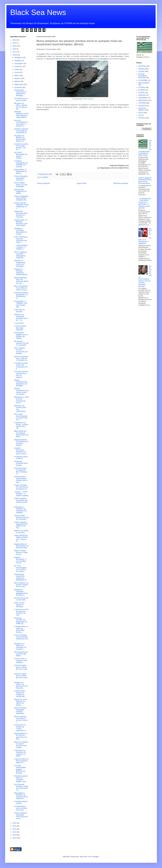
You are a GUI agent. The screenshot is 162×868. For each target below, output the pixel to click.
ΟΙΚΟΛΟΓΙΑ (142, 95)
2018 (15, 49)
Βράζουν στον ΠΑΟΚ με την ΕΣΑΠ (21, 532)
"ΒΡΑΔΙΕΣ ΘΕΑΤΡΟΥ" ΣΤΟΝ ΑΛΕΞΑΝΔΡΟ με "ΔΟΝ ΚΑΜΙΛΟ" (21, 115)
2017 (15, 52)
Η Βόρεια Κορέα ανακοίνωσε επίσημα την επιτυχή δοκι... (20, 694)
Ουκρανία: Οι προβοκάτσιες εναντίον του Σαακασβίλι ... (20, 263)
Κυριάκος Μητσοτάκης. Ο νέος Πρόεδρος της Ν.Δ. (20, 560)
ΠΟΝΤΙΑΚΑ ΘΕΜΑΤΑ (142, 109)
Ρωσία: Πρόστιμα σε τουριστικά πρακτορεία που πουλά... (21, 240)
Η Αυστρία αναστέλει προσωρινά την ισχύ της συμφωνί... (21, 374)
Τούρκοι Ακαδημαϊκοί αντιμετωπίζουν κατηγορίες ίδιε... (21, 198)
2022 (15, 40)
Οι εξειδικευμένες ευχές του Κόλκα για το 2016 (21, 808)
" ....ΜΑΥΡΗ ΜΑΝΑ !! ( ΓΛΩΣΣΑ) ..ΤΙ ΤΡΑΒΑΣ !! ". (21, 247)
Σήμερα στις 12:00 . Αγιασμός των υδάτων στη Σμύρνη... (21, 702)
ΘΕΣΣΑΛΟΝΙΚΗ (144, 83)
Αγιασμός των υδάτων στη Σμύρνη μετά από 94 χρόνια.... (21, 685)
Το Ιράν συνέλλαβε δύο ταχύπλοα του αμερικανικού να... (21, 487)
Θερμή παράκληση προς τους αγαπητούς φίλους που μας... (21, 280)
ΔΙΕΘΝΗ (45, 177)
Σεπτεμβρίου (19, 64)
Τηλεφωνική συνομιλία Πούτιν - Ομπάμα (21, 463)
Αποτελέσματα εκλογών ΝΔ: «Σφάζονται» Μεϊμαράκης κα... (21, 577)
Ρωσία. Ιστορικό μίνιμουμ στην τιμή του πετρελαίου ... (21, 517)
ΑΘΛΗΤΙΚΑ (142, 66)
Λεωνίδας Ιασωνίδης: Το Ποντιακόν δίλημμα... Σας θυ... (21, 147)
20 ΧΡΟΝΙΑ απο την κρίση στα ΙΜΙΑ (21, 99)
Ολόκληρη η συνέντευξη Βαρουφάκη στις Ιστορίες (21, 231)
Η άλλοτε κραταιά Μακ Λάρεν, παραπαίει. (20, 328)
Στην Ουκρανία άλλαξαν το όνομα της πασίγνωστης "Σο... (21, 787)
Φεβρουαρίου (19, 84)
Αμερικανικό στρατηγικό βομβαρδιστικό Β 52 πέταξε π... (21, 592)
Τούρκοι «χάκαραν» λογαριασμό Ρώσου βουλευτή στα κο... (21, 816)
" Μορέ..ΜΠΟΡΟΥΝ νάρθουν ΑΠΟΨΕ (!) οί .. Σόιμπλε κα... (21, 538)
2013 (15, 829)
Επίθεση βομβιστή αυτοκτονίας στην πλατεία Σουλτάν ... (21, 501)
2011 (15, 835)
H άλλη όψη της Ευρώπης (19, 311)
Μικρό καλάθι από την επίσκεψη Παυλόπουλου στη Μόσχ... (21, 434)
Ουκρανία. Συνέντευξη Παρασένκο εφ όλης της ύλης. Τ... (21, 451)
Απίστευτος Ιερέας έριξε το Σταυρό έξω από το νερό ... (21, 668)
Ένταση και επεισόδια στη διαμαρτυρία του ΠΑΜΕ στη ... (21, 621)
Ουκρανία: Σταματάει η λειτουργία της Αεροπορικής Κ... (21, 131)
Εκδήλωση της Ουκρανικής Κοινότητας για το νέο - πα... (21, 317)
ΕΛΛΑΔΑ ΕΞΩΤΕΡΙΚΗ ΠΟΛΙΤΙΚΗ (143, 76)
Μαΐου (17, 76)
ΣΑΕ (140, 115)
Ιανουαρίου (18, 87)
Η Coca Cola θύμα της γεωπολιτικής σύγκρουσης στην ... (21, 638)
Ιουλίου (17, 70)
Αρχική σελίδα (82, 183)
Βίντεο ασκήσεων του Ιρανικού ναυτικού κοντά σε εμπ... (21, 585)
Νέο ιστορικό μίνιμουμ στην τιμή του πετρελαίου (21, 343)
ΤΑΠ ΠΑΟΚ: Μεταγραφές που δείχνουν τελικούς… (21, 155)
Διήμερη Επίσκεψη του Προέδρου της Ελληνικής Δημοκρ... (21, 442)
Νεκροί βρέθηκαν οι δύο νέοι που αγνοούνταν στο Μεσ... (21, 736)
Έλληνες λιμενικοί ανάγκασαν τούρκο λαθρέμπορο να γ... (21, 206)
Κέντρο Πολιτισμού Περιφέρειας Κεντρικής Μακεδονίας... (20, 711)
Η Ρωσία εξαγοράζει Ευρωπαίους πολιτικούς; (21, 178)
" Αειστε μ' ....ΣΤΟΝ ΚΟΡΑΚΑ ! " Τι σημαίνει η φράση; (21, 494)
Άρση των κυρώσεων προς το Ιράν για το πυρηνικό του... (21, 358)
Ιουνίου (17, 72)
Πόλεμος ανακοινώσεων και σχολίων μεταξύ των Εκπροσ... (21, 391)
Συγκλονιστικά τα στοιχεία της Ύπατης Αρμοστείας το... (21, 728)
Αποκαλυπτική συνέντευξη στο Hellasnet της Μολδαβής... (20, 93)
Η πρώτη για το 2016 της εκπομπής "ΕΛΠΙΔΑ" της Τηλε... (21, 612)
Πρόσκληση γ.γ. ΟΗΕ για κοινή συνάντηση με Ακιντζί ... (21, 400)
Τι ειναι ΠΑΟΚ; (19, 323)
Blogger (96, 857)
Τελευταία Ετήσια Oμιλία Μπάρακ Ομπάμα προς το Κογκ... (21, 479)
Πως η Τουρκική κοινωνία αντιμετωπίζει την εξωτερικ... (21, 351)
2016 (15, 55)
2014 (15, 826)
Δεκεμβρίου (19, 58)
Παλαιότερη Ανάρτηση (121, 183)
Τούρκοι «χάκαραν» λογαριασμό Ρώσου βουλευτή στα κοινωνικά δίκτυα (145, 181)
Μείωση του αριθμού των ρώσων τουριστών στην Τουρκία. (21, 745)
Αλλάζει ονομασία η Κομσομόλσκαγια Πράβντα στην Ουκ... (21, 525)
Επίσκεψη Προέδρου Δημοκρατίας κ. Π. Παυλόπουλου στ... (21, 295)
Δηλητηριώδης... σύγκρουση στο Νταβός (20, 191)
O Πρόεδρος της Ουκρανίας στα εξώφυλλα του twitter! (20, 753)
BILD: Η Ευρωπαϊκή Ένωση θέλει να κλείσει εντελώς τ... (21, 288)
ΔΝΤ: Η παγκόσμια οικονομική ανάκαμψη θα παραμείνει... (20, 255)
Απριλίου (18, 78)
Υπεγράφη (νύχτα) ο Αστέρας (21, 802)
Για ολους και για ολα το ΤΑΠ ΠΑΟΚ (21, 599)
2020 (15, 46)
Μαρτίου (18, 81)
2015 (15, 823)
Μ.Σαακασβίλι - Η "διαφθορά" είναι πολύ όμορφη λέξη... (21, 304)
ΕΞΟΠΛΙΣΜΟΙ (143, 80)
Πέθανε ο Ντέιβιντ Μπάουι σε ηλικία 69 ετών (21, 553)
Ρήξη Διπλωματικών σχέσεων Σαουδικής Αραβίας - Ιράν (21, 779)
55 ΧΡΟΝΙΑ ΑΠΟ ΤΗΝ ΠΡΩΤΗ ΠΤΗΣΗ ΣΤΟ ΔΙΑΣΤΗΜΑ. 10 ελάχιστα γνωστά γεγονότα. (145, 203)
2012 (15, 832)
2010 (15, 838)
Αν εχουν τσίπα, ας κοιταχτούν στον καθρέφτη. (20, 661)
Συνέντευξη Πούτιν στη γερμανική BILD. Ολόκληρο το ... (21, 471)
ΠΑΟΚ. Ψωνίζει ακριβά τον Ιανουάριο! (19, 605)
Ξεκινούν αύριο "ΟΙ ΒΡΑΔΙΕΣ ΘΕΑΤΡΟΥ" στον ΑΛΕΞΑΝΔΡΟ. (21, 223)
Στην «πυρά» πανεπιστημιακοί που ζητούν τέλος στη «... (21, 417)
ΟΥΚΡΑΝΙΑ (142, 103)
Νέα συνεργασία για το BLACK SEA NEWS (21, 654)
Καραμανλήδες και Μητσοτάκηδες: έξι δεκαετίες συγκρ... (21, 546)
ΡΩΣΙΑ (141, 113)
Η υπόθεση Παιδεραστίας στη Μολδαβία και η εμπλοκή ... (21, 164)
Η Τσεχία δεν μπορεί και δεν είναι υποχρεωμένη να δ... (21, 366)
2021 (15, 43)
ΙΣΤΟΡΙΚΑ (142, 87)
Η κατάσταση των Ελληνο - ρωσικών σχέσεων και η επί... (21, 425)
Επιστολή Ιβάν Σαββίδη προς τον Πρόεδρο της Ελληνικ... (21, 335)
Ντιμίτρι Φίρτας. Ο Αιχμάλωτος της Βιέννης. (20, 171)
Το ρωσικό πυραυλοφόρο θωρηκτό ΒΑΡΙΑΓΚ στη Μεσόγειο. (20, 769)
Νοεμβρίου (18, 61)
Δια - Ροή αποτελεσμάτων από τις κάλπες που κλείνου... (20, 569)
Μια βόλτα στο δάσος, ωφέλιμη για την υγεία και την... (21, 106)
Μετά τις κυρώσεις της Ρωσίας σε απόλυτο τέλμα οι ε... (21, 719)
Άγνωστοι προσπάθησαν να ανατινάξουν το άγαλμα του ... (21, 123)
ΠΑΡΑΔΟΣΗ (143, 106)
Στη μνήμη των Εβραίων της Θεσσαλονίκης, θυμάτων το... (20, 138)
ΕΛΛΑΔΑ (141, 71)
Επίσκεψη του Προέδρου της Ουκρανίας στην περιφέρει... (20, 510)
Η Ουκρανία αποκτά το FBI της (21, 458)
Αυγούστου (18, 66)
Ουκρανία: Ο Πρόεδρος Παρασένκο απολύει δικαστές (21, 272)
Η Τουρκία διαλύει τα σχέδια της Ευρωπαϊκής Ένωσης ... (21, 629)
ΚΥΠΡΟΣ (141, 93)
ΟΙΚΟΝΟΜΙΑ (143, 98)
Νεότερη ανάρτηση (43, 183)
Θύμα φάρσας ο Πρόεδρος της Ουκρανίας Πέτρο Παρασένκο (21, 796)
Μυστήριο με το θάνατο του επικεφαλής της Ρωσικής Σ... (20, 646)
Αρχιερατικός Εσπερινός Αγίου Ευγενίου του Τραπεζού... (21, 214)
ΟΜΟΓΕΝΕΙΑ (143, 100)
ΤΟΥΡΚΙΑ (142, 118)
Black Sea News (38, 12)
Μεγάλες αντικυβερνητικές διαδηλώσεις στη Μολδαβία (21, 383)
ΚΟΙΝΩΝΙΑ (142, 90)
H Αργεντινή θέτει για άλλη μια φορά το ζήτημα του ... (21, 761)
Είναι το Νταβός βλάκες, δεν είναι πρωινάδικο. (21, 185)
